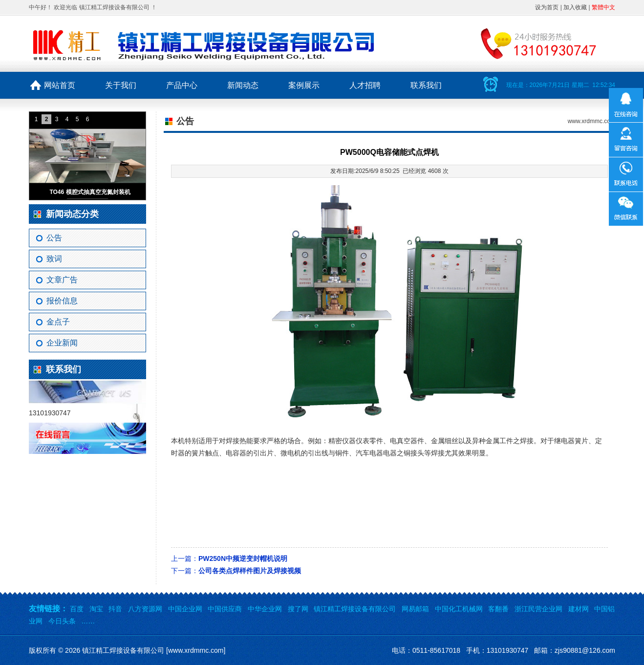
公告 (54, 238)
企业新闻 (62, 343)
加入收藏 (575, 7)
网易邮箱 (415, 609)
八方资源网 (145, 609)
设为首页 (547, 7)
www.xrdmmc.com (591, 121)
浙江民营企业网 (538, 609)
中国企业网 (185, 609)
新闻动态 (243, 85)
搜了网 (298, 609)
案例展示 (304, 85)
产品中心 (182, 85)
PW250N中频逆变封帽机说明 (243, 558)
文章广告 (62, 280)
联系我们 (426, 85)
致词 (54, 259)
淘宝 (96, 609)
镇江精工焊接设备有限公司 (355, 609)
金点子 (58, 322)
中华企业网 (265, 609)
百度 (77, 609)
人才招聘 (365, 85)
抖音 (115, 609)
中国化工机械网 (459, 609)
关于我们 (121, 85)
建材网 (579, 609)
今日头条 (62, 621)
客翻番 (498, 609)
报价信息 (62, 301)
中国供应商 (225, 609)
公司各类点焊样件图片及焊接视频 (250, 571)
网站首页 (60, 85)
